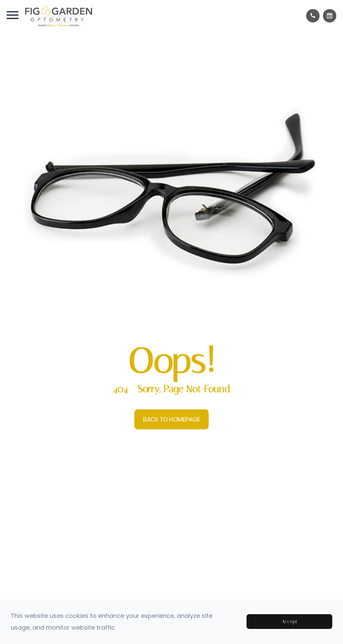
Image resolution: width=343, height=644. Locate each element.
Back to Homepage (171, 419)
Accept (289, 621)
